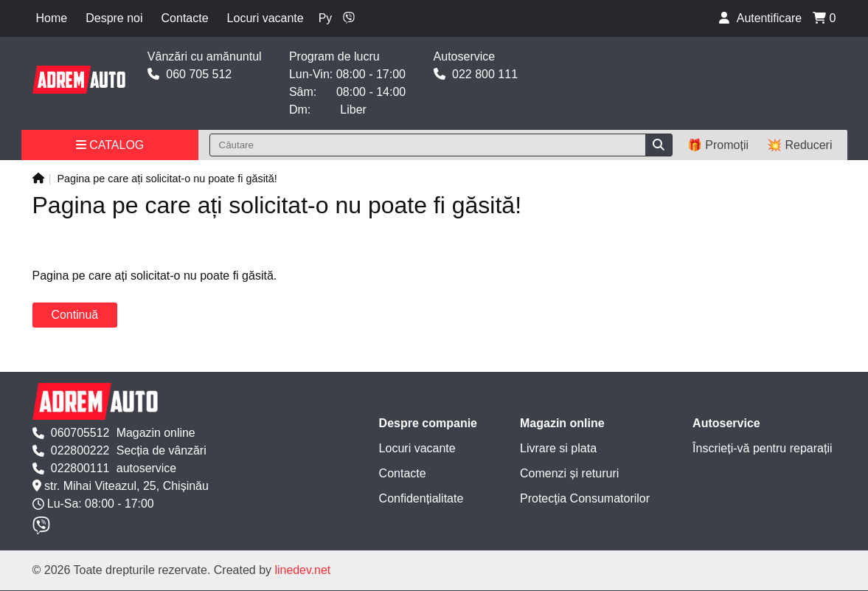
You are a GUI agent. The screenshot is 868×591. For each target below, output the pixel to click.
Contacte (185, 18)
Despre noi (114, 18)
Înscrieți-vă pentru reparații (762, 448)
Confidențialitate (421, 498)
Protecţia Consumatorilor (585, 498)
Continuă (75, 315)
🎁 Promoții (718, 145)
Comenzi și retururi (569, 473)
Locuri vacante (265, 18)
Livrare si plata (558, 448)
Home (52, 18)
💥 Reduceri (799, 145)
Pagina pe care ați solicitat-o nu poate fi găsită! (167, 179)
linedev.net (303, 571)
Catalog (110, 145)
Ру (326, 18)
